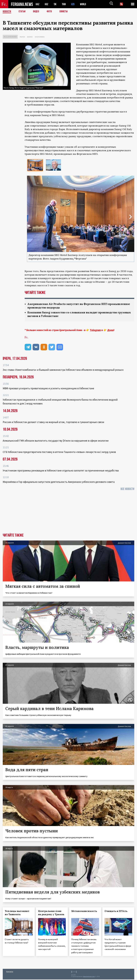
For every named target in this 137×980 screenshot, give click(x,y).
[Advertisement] (68, 513)
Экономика (40, 37)
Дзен (110, 331)
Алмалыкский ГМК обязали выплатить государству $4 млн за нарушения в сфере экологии (56, 441)
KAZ (38, 4)
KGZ (47, 4)
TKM (64, 4)
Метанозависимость (84, 912)
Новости (7, 12)
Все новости (127, 490)
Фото (50, 12)
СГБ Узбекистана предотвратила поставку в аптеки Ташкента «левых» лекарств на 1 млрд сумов (59, 452)
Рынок (22, 37)
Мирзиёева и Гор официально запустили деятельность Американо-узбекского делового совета (59, 482)
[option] (35, 165)
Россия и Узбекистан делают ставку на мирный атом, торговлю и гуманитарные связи (53, 423)
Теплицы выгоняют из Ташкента (17, 913)
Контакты (10, 972)
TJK (55, 4)
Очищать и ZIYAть (116, 912)
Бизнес (30, 37)
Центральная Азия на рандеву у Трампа (51, 913)
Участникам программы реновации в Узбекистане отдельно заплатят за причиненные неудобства (61, 471)
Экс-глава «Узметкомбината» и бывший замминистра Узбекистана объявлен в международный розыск (63, 370)
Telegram (95, 331)
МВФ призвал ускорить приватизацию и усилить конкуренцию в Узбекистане (48, 389)
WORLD (84, 4)
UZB (74, 4)
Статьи (23, 12)
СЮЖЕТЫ (65, 12)
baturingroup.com (89, 977)
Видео (37, 12)
